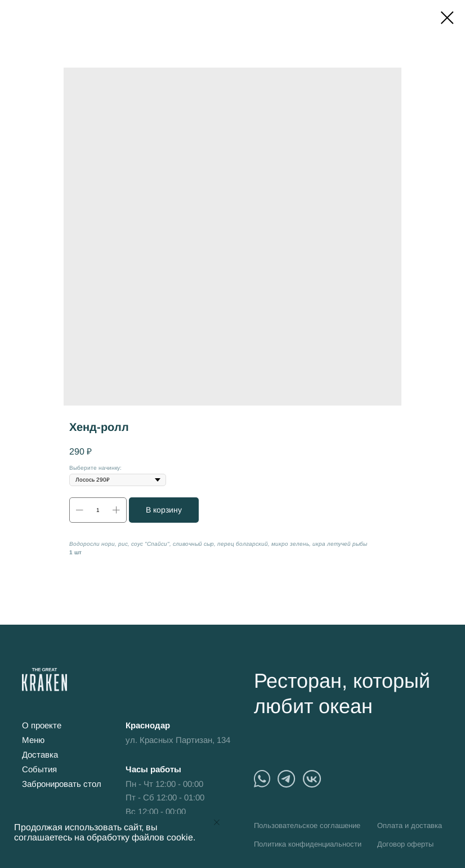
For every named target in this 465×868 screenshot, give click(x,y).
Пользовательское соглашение (307, 825)
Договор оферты (405, 844)
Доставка (40, 755)
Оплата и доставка (410, 825)
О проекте (42, 725)
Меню (33, 740)
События (39, 769)
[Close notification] (217, 822)
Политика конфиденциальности (308, 844)
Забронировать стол (62, 784)
